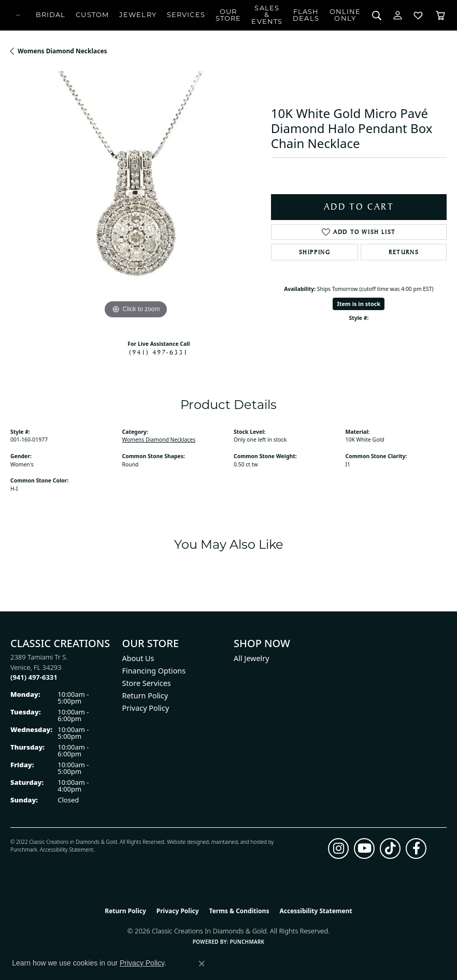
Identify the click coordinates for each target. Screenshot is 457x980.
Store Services (147, 683)
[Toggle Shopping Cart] (440, 15)
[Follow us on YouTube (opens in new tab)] (364, 849)
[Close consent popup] (202, 963)
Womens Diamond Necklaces (62, 51)
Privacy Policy (146, 708)
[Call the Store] (34, 677)
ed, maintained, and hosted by (238, 842)
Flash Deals (306, 16)
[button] (377, 15)
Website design (185, 842)
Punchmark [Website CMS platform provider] (247, 942)
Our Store (228, 16)
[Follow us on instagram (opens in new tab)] (338, 849)
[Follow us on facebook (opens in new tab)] (416, 849)
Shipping (315, 252)
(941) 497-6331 (159, 352)
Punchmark (24, 850)
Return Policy (145, 696)
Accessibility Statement (67, 850)
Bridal (51, 15)
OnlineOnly (345, 16)
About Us (138, 658)
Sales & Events (267, 15)
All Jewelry (252, 658)
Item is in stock (359, 304)
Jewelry (138, 15)
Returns (404, 252)
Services (186, 15)
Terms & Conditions (239, 911)
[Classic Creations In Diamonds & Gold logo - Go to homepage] (18, 15)
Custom (92, 15)
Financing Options (154, 671)
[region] (135, 196)
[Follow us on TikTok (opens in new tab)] (390, 849)
